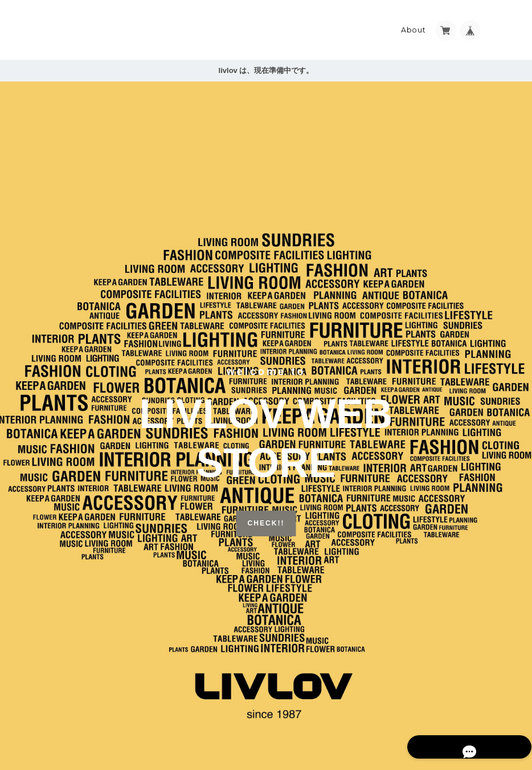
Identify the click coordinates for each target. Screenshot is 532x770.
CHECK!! (266, 520)
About (414, 27)
